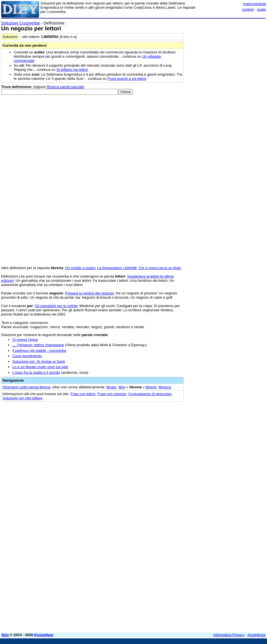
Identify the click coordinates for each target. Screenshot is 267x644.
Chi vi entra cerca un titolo (160, 268)
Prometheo (44, 635)
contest (248, 9)
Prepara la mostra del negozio (89, 293)
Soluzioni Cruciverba (20, 23)
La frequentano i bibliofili (117, 268)
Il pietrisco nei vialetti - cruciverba (39, 351)
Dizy (5, 635)
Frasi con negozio (112, 394)
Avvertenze (256, 635)
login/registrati (255, 4)
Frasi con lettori (83, 394)
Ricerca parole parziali (65, 87)
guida (261, 9)
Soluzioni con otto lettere (22, 398)
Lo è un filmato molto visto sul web (40, 367)
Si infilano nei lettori (72, 70)
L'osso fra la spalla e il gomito (36, 372)
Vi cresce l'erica (25, 340)
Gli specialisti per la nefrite (56, 306)
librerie (151, 387)
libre (122, 387)
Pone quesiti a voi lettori (127, 79)
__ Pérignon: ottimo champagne (38, 345)
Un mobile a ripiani (80, 268)
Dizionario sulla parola (27, 387)
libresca (165, 387)
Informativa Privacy (229, 635)
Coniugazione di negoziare (150, 394)
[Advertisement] (224, 440)
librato (111, 387)
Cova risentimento (27, 356)
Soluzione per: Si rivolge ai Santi (39, 362)
